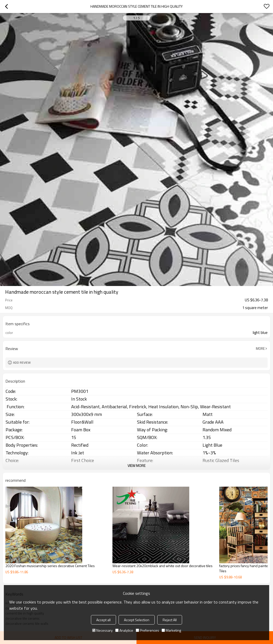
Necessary (102, 630)
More (260, 349)
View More (136, 466)
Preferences (147, 630)
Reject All (170, 620)
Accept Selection (137, 620)
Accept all (103, 620)
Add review (22, 362)
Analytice (124, 630)
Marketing (171, 630)
